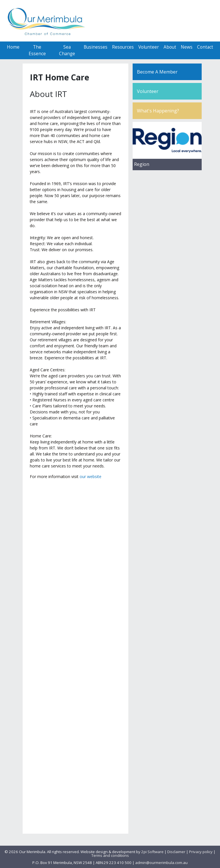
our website (91, 476)
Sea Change (67, 50)
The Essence (37, 50)
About (170, 47)
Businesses (96, 47)
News (187, 47)
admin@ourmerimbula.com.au (161, 863)
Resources (123, 47)
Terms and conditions (110, 855)
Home (13, 47)
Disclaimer (176, 852)
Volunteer (149, 47)
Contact (205, 47)
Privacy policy (201, 852)
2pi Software (152, 852)
